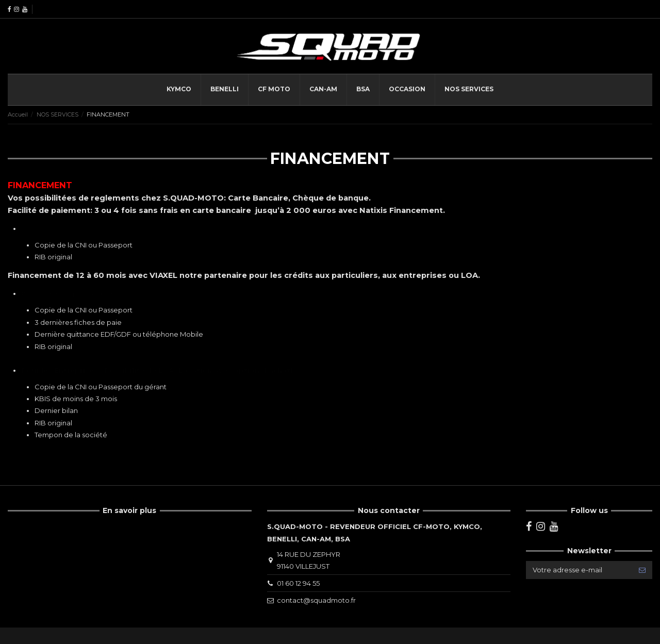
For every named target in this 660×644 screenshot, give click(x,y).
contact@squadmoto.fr (316, 600)
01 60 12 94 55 (298, 583)
